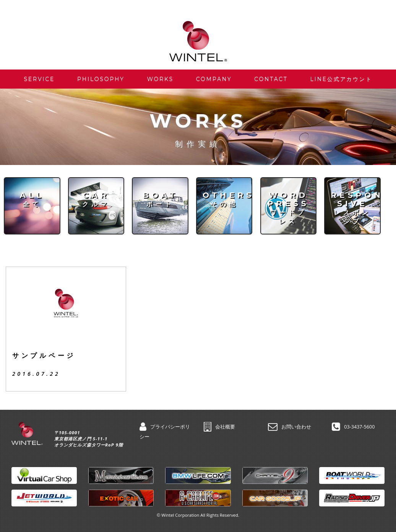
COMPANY (214, 79)
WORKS (160, 79)
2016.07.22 (36, 374)
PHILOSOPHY (101, 79)
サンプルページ (44, 356)
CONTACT (271, 79)
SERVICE (39, 79)
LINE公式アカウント (341, 79)
